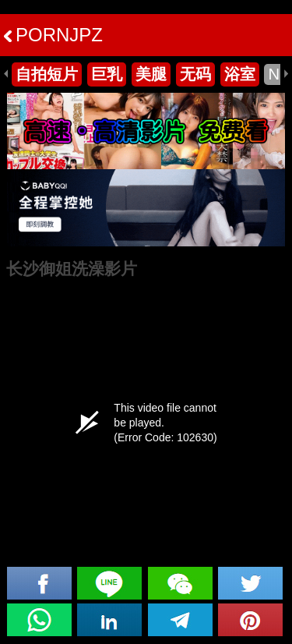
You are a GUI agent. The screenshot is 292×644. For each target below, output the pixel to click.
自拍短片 (47, 74)
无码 (195, 74)
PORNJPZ (53, 35)
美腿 (151, 74)
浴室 (240, 74)
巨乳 (107, 74)
